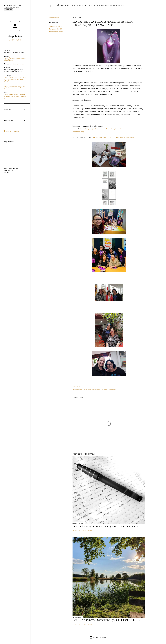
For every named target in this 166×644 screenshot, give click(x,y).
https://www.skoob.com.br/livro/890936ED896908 (114, 137)
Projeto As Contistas (57, 32)
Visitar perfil (15, 40)
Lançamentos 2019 (56, 29)
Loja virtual (119, 5)
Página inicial (63, 5)
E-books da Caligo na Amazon (99, 5)
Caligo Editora (15, 36)
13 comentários (87, 530)
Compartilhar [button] (54, 18)
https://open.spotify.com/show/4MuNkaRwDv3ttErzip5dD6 (15, 96)
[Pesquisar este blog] (12, 7)
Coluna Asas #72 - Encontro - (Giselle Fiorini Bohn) (107, 620)
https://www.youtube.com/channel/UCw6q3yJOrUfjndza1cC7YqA (15, 79)
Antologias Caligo (56, 26)
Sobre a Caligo (77, 5)
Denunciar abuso (12, 131)
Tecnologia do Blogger (98, 637)
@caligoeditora (18, 64)
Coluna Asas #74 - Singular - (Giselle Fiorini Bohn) (106, 526)
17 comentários (87, 624)
